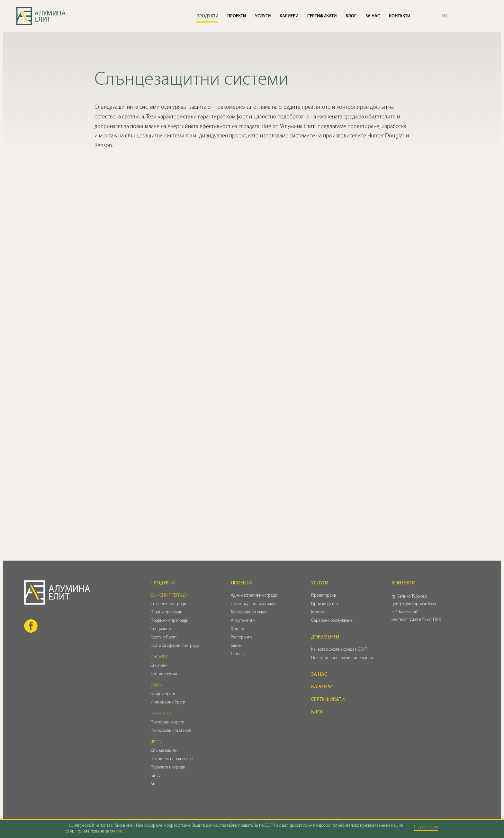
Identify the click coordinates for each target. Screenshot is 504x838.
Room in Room (163, 637)
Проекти (237, 16)
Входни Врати (163, 694)
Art (153, 784)
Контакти (400, 16)
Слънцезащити (164, 751)
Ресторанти (241, 637)
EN (444, 16)
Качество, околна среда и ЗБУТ (339, 650)
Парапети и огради (168, 767)
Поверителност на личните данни (342, 658)
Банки (236, 646)
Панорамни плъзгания (171, 731)
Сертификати (322, 16)
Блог (351, 16)
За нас (373, 16)
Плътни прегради (166, 612)
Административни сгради (254, 596)
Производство (324, 604)
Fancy (155, 776)
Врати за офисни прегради (175, 646)
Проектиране (324, 596)
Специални (161, 629)
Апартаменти (243, 621)
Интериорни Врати (168, 702)
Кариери (289, 16)
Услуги (263, 16)
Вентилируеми (164, 674)
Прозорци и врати (167, 722)
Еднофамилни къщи (249, 612)
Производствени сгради (253, 604)
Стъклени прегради (168, 604)
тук (119, 831)
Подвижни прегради (169, 621)
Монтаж (318, 612)
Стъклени (159, 666)
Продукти (207, 16)
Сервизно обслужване (332, 621)
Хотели (237, 629)
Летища (238, 654)
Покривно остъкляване (172, 759)
